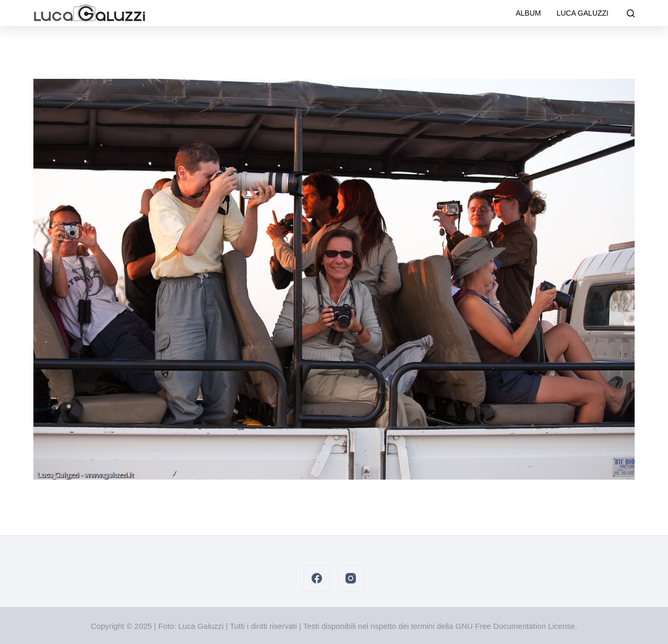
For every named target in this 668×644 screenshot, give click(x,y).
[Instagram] (351, 578)
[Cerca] (631, 13)
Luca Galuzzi (582, 13)
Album (528, 13)
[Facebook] (317, 578)
